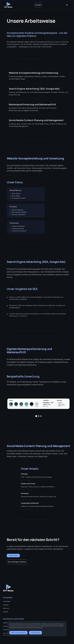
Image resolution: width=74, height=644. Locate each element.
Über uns (6, 608)
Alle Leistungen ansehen (17, 562)
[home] (8, 5)
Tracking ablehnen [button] (35, 633)
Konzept (6, 605)
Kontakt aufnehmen (13, 556)
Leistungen (7, 601)
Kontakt (38, 5)
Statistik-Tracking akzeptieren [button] (18, 633)
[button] (67, 5)
